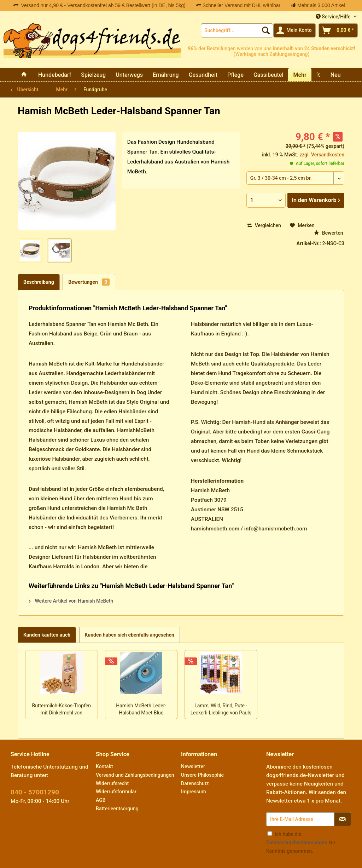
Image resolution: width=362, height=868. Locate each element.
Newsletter (193, 766)
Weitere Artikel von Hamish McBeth (71, 601)
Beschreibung (39, 282)
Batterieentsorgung (117, 809)
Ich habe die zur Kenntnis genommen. (301, 843)
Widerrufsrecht (112, 783)
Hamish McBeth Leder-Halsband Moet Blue (141, 709)
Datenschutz (195, 783)
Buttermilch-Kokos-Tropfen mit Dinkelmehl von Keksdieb (61, 710)
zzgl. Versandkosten (322, 155)
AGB (101, 800)
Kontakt (104, 766)
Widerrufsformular (116, 792)
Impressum (194, 792)
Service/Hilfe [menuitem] (334, 17)
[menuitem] (237, 30)
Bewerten (329, 233)
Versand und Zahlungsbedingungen (135, 775)
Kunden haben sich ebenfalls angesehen (130, 635)
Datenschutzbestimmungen (297, 843)
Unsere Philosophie (202, 775)
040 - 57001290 (35, 792)
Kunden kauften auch (47, 635)
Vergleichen (264, 225)
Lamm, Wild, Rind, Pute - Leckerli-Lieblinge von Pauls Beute (221, 710)
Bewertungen (89, 282)
